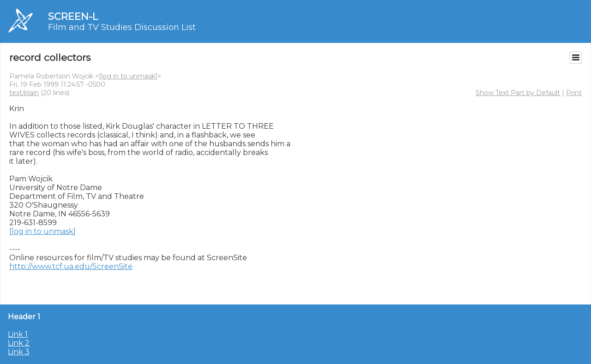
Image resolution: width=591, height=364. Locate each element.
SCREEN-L (73, 16)
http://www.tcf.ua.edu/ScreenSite (71, 266)
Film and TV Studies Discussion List (122, 27)
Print (574, 93)
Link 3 (19, 352)
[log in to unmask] (128, 76)
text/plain (24, 93)
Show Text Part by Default (518, 93)
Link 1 (18, 334)
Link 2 (19, 343)
